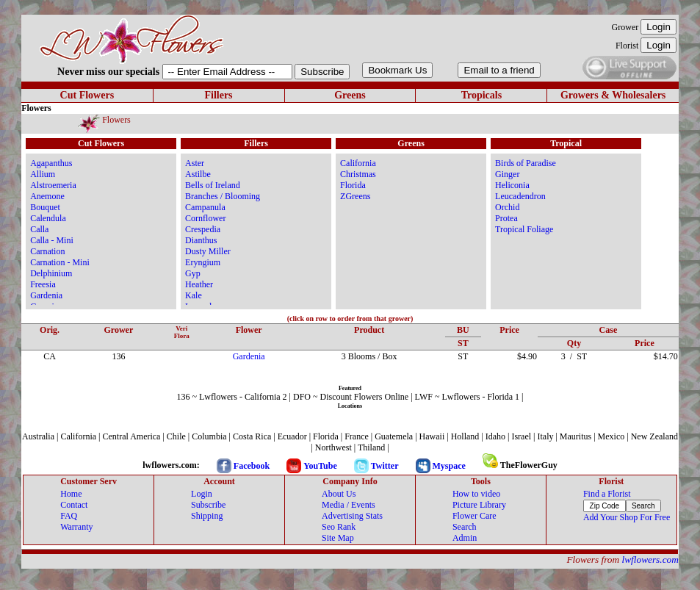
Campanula (205, 207)
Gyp (193, 273)
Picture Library (479, 505)
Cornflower (205, 218)
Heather (199, 284)
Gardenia (46, 295)
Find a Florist (607, 494)
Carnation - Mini (60, 262)
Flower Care (475, 516)
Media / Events (349, 505)
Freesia (43, 284)
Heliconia (512, 185)
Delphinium (51, 273)
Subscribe (208, 505)
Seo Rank (339, 527)
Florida (353, 185)
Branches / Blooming (223, 196)
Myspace (449, 466)
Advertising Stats (352, 516)
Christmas (358, 174)
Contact (74, 505)
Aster (195, 163)
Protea (506, 218)
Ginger (507, 174)
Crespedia (203, 229)
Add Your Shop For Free (627, 517)
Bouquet (45, 207)
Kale (194, 295)
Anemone (47, 196)
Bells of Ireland (213, 185)
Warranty (76, 527)
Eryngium (203, 262)
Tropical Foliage (524, 229)
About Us (339, 494)
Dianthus (201, 240)
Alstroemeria (53, 185)
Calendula (48, 218)
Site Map (338, 538)
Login (202, 494)
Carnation (47, 251)
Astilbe (198, 174)
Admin (465, 538)
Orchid (507, 207)
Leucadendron (520, 196)
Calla (39, 229)
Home (71, 494)
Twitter (385, 466)
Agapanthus (51, 163)
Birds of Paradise (526, 163)
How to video (476, 494)
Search (465, 527)
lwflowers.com (650, 560)
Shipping (207, 516)
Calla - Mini (52, 240)
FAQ (69, 516)
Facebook (252, 466)
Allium (43, 174)
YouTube (320, 466)
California (358, 163)
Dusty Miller (208, 251)
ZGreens (355, 196)
